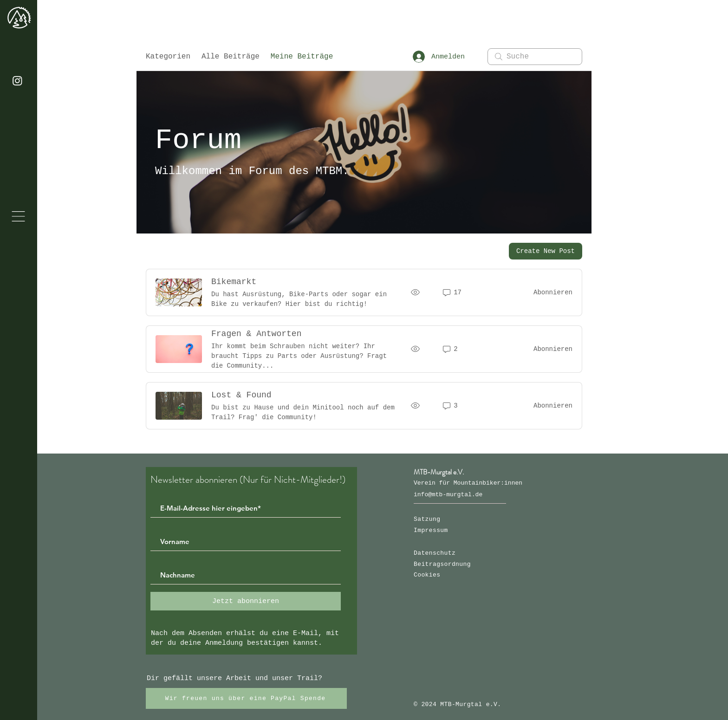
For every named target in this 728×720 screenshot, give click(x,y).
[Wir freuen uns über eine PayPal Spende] (246, 698)
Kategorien (168, 57)
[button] (18, 216)
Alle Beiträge (231, 57)
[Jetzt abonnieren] (246, 601)
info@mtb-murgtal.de (448, 495)
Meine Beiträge (302, 57)
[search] (535, 57)
